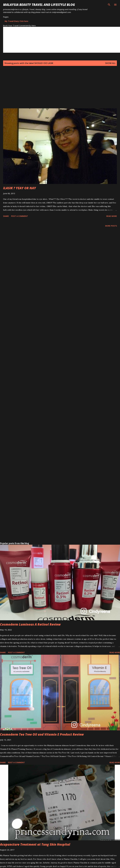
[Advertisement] (55, 90)
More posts (111, 226)
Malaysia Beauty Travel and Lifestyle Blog (39, 5)
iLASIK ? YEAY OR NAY (20, 188)
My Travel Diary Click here (16, 21)
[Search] (109, 5)
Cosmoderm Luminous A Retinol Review (30, 624)
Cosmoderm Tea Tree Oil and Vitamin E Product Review (42, 734)
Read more (112, 216)
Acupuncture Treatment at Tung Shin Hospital (35, 844)
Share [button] (6, 216)
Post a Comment (20, 216)
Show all (110, 63)
